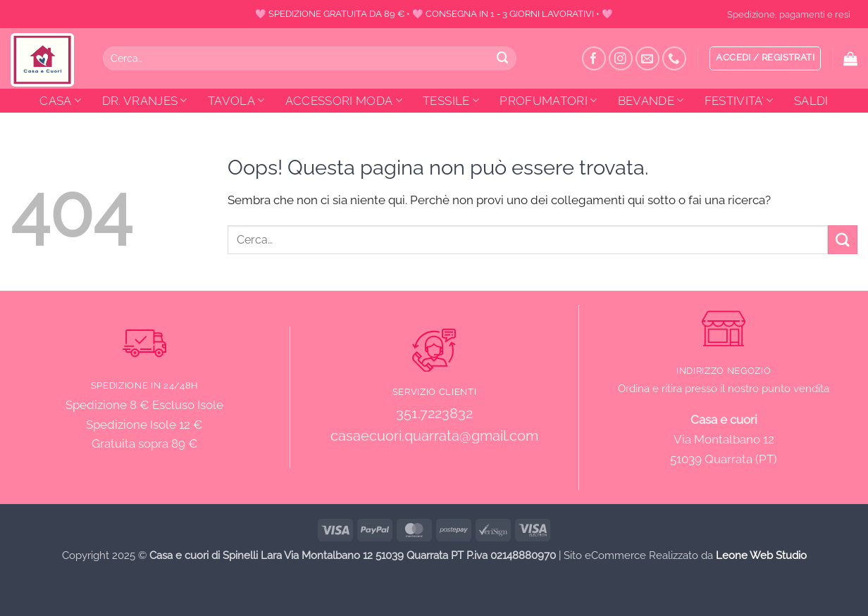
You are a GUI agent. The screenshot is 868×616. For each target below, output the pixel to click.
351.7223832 (434, 413)
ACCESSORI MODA (344, 101)
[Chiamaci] (675, 59)
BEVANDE (651, 101)
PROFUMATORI (548, 101)
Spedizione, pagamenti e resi (789, 14)
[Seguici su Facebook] (594, 59)
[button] (765, 58)
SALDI (811, 101)
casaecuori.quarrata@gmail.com (434, 436)
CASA (60, 101)
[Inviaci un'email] (648, 59)
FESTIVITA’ (739, 101)
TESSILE (451, 101)
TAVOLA (236, 101)
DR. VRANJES (145, 101)
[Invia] (503, 58)
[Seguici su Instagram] (621, 59)
